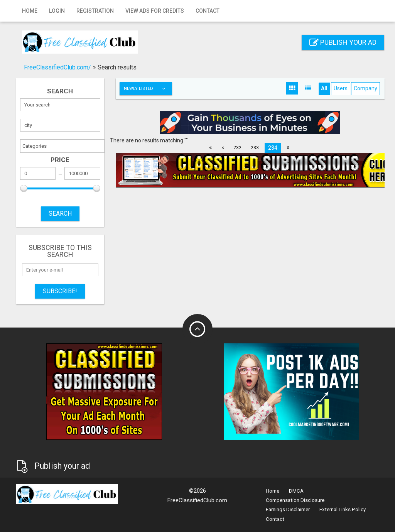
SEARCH (60, 214)
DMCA (296, 491)
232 (237, 148)
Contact (208, 11)
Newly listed (148, 89)
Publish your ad (343, 42)
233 (255, 148)
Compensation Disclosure (295, 500)
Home (30, 11)
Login (57, 11)
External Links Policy (343, 509)
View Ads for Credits (155, 11)
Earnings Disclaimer (288, 509)
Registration (95, 11)
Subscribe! (60, 291)
